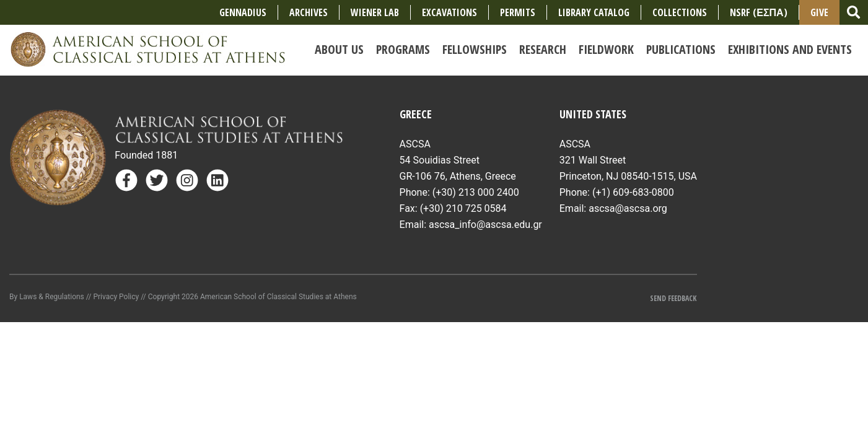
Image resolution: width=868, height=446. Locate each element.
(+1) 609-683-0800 (633, 192)
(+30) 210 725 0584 (463, 208)
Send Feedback (673, 298)
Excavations (449, 12)
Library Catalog (594, 12)
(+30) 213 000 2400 (476, 192)
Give (819, 12)
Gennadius (243, 12)
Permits (518, 12)
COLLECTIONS (680, 12)
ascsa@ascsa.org (628, 208)
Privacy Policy (116, 297)
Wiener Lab (375, 12)
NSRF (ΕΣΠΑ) (758, 12)
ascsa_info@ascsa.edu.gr (485, 225)
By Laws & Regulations (47, 297)
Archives (309, 12)
